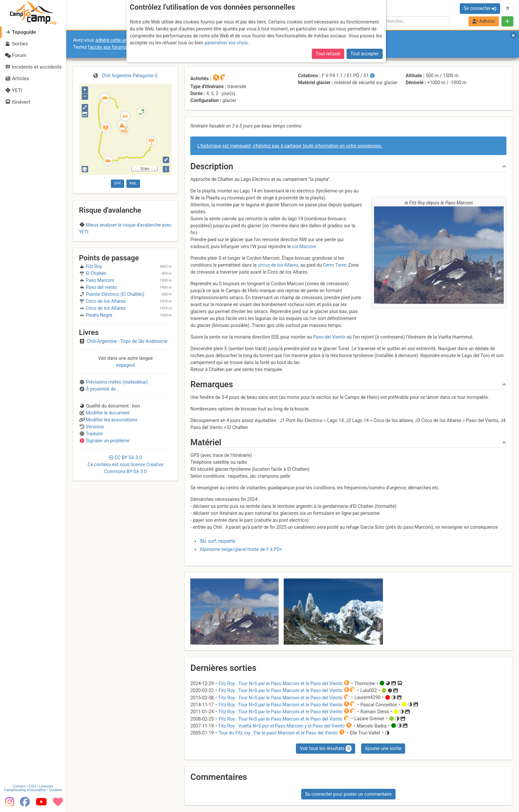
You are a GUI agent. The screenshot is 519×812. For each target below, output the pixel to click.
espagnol (125, 365)
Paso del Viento (329, 337)
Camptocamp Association (25, 790)
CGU (32, 786)
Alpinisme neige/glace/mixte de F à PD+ (241, 549)
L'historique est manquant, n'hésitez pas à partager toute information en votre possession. (290, 146)
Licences (46, 786)
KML (133, 183)
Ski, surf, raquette (217, 541)
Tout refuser (328, 54)
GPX (117, 183)
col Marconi (304, 246)
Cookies (55, 790)
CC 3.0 (126, 464)
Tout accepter (365, 54)
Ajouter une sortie (383, 748)
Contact (19, 786)
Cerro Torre (334, 265)
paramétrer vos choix (226, 43)
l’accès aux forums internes (116, 47)
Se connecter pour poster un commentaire (349, 794)
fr (508, 8)
